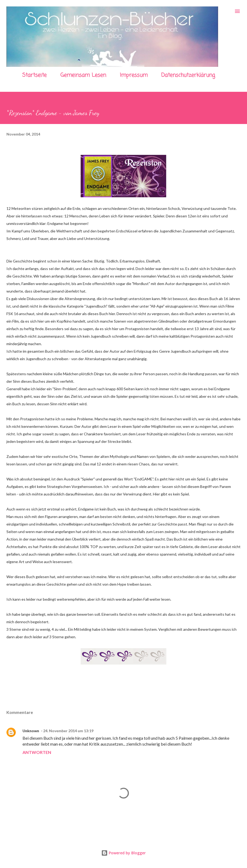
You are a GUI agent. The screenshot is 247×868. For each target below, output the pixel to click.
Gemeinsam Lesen (83, 75)
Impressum (134, 75)
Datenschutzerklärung (188, 75)
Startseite (34, 75)
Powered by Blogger (123, 853)
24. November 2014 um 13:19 (68, 731)
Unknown (31, 731)
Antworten (37, 752)
